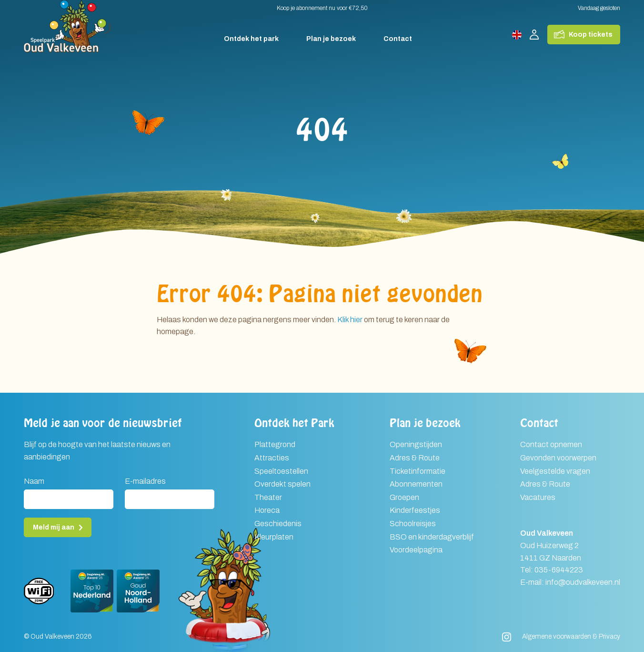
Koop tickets (591, 35)
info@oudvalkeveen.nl (583, 582)
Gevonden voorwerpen (558, 458)
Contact (398, 39)
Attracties (272, 458)
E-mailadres (145, 481)
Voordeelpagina (416, 550)
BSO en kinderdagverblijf (432, 537)
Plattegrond (275, 444)
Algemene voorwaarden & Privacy (571, 637)
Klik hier (350, 320)
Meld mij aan (54, 527)
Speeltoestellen (281, 471)
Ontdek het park (251, 39)
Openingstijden (416, 444)
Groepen (404, 497)
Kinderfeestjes (415, 510)
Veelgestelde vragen (555, 471)
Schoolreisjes (413, 524)
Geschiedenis (278, 524)
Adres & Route (415, 458)
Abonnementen (416, 484)
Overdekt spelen (282, 484)
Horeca (267, 510)
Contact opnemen (551, 444)
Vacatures (538, 497)
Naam (34, 481)
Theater (268, 497)
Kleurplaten (274, 537)
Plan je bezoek (331, 39)
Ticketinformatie (418, 471)
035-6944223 (559, 570)
